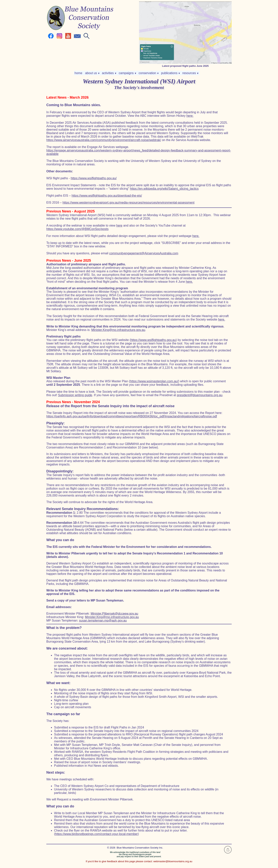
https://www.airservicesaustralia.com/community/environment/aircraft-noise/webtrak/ (104, 140)
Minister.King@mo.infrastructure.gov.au (118, 330)
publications (170, 73)
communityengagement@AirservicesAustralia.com (144, 253)
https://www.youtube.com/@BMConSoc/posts (77, 229)
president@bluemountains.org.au (200, 395)
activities (109, 73)
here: (190, 116)
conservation (148, 73)
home (79, 73)
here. (196, 236)
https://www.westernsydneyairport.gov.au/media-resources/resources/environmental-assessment (129, 203)
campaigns (127, 73)
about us (92, 73)
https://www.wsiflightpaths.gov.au (153, 340)
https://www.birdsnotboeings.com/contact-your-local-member (96, 834)
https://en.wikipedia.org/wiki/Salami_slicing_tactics (164, 189)
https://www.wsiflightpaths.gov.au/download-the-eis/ (107, 196)
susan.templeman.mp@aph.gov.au (103, 621)
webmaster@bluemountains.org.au (173, 861)
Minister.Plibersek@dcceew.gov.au (114, 614)
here (119, 225)
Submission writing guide (75, 395)
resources (190, 73)
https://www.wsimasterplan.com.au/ (154, 381)
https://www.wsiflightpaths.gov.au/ (94, 178)
